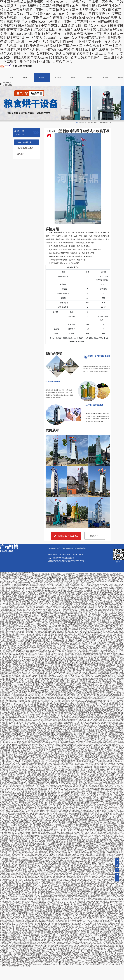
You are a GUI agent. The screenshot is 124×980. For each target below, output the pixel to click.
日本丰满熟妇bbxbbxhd (43, 782)
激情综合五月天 (27, 851)
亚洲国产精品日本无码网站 (111, 841)
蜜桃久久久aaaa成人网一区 (58, 851)
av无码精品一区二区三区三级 (15, 787)
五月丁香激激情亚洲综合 (71, 771)
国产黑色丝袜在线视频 (57, 709)
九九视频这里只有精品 (15, 911)
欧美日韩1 (104, 606)
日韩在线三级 (5, 966)
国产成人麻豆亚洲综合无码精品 (65, 743)
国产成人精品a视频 (45, 725)
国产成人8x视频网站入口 (103, 910)
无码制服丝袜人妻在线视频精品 (95, 828)
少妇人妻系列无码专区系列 (111, 597)
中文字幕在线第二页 (99, 944)
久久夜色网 (44, 691)
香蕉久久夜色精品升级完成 (74, 884)
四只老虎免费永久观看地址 (78, 879)
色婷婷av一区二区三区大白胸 (79, 762)
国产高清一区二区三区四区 (34, 876)
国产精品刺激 (66, 954)
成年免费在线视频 (60, 672)
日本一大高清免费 (73, 812)
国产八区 (6, 757)
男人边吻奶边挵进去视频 (111, 803)
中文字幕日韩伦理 (56, 878)
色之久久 (53, 772)
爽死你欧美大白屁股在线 (84, 710)
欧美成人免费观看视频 (39, 625)
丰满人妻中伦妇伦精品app (70, 611)
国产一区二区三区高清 (97, 760)
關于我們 (54, 548)
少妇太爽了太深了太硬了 (88, 643)
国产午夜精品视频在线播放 (44, 942)
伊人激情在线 (68, 603)
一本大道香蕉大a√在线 (112, 784)
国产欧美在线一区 (7, 844)
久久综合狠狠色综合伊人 (38, 813)
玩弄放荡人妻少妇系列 (45, 710)
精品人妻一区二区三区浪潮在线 (75, 731)
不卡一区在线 (86, 634)
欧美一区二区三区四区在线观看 (90, 878)
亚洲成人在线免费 (50, 633)
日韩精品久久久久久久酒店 (13, 914)
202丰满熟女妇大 (39, 674)
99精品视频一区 (116, 945)
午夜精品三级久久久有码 (17, 857)
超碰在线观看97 (45, 590)
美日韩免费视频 (100, 763)
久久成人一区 (42, 611)
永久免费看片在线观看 (51, 668)
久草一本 (37, 897)
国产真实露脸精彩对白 (44, 702)
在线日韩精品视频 (54, 879)
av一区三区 (107, 738)
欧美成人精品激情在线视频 (55, 945)
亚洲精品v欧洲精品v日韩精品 (30, 661)
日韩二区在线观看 (93, 920)
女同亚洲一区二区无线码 (97, 602)
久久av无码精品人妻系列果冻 (75, 867)
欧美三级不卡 (60, 747)
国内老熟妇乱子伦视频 (10, 960)
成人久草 (88, 854)
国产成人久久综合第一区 (21, 599)
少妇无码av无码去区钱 (13, 797)
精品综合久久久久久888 (45, 672)
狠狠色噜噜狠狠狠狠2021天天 (92, 803)
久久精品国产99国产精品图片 (100, 957)
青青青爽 (18, 933)
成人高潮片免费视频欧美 (61, 744)
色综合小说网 (7, 650)
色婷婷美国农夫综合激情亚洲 (52, 964)
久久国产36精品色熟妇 (51, 719)
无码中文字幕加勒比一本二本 (30, 631)
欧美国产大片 (82, 920)
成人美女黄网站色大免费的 (52, 686)
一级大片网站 (16, 781)
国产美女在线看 (34, 671)
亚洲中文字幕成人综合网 (83, 953)
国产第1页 (50, 788)
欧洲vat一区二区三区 (89, 644)
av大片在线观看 (86, 863)
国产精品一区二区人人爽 (8, 790)
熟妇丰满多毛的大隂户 (41, 954)
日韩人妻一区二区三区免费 (9, 760)
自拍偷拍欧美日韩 (75, 644)
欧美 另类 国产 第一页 (34, 600)
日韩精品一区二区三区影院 (42, 684)
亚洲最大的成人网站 (55, 752)
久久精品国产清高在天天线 (99, 826)
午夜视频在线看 (51, 699)
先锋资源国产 (62, 615)
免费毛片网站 (70, 681)
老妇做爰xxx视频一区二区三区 (110, 650)
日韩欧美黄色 (19, 735)
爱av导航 (41, 597)
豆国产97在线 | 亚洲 (72, 840)
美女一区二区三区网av (108, 765)
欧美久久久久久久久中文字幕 (107, 771)
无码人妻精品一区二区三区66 (15, 904)
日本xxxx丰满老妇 (41, 947)
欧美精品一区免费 (66, 909)
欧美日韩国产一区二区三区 (61, 901)
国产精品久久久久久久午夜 (21, 690)
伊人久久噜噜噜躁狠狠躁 (82, 778)
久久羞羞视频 (69, 953)
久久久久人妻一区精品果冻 (32, 694)
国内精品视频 (15, 631)
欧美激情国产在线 (67, 618)
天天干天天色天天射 (84, 663)
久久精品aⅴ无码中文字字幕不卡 (61, 774)
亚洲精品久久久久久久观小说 (36, 788)
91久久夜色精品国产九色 (106, 812)
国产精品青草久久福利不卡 (74, 705)
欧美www (102, 715)
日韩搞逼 (50, 703)
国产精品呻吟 (22, 794)
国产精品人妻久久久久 (50, 847)
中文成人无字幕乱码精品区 (22, 793)
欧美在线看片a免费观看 (58, 671)
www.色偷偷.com (19, 684)
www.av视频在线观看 (104, 888)
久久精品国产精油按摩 (66, 897)
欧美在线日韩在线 (43, 602)
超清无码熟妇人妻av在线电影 (83, 862)
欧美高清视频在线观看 (107, 775)
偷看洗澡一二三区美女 (94, 590)
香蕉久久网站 (81, 791)
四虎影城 (89, 791)
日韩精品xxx (53, 624)
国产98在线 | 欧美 (41, 923)
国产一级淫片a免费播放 (9, 641)
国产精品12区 (84, 790)
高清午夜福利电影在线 (52, 914)
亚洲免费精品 (29, 709)
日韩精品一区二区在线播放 (85, 781)
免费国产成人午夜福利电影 (9, 615)
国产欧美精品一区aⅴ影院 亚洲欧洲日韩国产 (67, 804)
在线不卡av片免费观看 (26, 879)
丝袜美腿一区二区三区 (33, 622)
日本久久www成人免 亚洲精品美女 (60, 691)
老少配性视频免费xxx (14, 727)
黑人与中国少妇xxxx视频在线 (55, 835)
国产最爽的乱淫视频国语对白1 (69, 719)
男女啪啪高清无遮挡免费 (58, 694)
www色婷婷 (106, 649)
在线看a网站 (100, 646)
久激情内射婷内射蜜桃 (19, 738)
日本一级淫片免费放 (92, 743)
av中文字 (43, 661)
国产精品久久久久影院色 (35, 712)
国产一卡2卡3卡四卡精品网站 (43, 816)
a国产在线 (116, 728)
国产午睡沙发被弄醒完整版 (65, 730)
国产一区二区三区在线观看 (106, 909)
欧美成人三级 (98, 652)
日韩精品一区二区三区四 (59, 687)
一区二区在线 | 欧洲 (17, 593)
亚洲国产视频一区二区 (43, 800)
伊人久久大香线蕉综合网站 (100, 815)
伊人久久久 (23, 760)
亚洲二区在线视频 (55, 641)
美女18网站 (79, 847)
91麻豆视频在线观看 (75, 684)
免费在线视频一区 (59, 722)
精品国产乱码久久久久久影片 (113, 847)
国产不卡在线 (78, 909)
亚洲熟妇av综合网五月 (41, 641)
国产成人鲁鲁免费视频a (31, 587)
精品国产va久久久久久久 (19, 646)
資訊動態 (78, 548)
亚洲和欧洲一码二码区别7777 (23, 954)
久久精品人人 (95, 662)
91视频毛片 (103, 757)
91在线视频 (32, 646)
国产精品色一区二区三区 (51, 643)
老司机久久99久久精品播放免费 (66, 882)
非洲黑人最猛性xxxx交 (56, 634)
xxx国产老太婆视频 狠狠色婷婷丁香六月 (33, 669)
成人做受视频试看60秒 (20, 584)
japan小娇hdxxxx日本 (34, 922)
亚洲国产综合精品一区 (98, 778)
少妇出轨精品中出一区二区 (89, 823)
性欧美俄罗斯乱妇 (99, 730)
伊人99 (28, 647)
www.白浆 (120, 845)
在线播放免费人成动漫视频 (52, 892)
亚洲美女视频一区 (58, 917)
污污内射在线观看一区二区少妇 (26, 759)
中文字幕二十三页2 (30, 705)
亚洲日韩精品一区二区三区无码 (103, 593)
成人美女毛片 (98, 831)
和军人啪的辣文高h (78, 639)
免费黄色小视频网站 (65, 741)
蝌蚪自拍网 (87, 797)
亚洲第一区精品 (113, 794)
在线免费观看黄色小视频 (43, 901)
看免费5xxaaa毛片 (59, 640)
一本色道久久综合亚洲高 (53, 653)
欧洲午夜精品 (28, 674)
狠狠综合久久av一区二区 (9, 917)
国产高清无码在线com (7, 848)
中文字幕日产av (72, 646)
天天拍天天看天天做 (28, 800)
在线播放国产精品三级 (65, 778)
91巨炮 (89, 702)
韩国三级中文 (89, 763)
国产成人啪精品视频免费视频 (72, 803)
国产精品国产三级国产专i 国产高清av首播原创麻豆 (35, 917)
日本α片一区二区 (40, 681)
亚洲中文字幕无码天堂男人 (104, 693)
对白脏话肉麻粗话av (17, 935)
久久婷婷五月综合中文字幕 (52, 618)
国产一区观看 (74, 816)
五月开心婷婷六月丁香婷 (71, 913)
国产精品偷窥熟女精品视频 (10, 898)
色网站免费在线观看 (82, 894)
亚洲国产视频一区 (98, 621)
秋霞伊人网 (44, 784)
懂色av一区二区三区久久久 (107, 636)
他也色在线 (87, 699)
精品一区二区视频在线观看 (74, 906)
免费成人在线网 (55, 954)
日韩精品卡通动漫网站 (30, 820)
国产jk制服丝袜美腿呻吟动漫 (90, 859)
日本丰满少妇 (30, 801)
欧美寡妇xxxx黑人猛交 (20, 671)
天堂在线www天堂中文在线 (104, 801)
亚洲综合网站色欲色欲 (61, 779)
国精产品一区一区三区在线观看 (83, 843)
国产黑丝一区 (97, 597)
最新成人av (17, 851)
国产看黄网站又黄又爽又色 (39, 941)
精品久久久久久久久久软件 (69, 928)
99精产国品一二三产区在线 (16, 832)
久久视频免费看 (90, 848)
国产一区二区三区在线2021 (96, 955)
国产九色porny (44, 878)
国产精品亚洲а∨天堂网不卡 (40, 898)
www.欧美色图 (40, 835)
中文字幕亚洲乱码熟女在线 (49, 735)
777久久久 (104, 625)
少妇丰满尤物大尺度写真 (28, 710)
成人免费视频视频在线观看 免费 (16, 810)
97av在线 (90, 831)
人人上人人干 (83, 772)
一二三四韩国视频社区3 (76, 875)
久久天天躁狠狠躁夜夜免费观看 (36, 766)
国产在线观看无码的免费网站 (21, 722)
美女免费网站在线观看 (23, 774)
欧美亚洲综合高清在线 (23, 850)
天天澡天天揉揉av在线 (40, 851)
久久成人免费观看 (75, 768)
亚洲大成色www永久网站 (60, 718)
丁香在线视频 (114, 769)
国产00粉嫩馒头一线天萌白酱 (80, 587)
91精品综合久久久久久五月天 (70, 643)
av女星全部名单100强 (66, 666)
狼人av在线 (66, 860)
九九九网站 (103, 838)
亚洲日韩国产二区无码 (60, 677)
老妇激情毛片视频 (46, 662)
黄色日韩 (101, 850)
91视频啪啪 (9, 885)
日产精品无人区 (9, 928)
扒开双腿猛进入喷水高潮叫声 (53, 876)
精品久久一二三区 (72, 835)
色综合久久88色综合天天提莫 (86, 747)
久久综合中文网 (80, 897)
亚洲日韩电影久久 (79, 713)
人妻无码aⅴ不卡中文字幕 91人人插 (46, 854)
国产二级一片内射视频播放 (108, 823)
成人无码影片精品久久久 (66, 951)
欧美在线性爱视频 (55, 929)
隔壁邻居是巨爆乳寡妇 (8, 589)
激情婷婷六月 (43, 776)
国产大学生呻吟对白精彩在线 (78, 820)
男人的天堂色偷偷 (16, 920)
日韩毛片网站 (34, 887)
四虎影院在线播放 (47, 647)
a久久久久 (114, 749)
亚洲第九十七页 (90, 675)
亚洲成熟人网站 (33, 853)
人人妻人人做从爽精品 (113, 621)
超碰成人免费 (93, 820)
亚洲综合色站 (74, 790)
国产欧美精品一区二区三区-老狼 (38, 856)
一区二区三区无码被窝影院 (17, 865)
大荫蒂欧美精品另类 (57, 690)
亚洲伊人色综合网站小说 (89, 722)
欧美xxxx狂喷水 (109, 587)
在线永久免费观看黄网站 (27, 702)
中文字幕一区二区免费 (62, 866)
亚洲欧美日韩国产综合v (82, 618)
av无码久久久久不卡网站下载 (42, 829)
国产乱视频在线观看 (100, 857)
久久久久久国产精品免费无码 (66, 885)
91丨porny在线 (81, 738)
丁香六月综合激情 (112, 853)
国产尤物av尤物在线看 (8, 611)
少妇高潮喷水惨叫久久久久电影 (60, 606)
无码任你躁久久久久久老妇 (48, 944)
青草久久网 (64, 875)
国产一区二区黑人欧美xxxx (67, 791)
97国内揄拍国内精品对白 (30, 822)
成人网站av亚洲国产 (116, 901)
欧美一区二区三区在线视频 (23, 627)
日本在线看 (105, 843)
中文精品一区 (18, 674)
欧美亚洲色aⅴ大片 (44, 831)
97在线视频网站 (64, 617)
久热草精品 (80, 743)
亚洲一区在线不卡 (76, 688)
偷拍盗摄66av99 (92, 731)
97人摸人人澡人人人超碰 (43, 933)
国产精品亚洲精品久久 (72, 690)
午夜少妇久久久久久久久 (95, 641)
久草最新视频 (17, 650)
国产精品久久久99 (12, 754)
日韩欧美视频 (113, 961)
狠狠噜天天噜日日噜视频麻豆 (11, 873)
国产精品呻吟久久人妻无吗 (34, 895)
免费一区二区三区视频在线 (96, 708)
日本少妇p (26, 650)
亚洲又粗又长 (71, 710)
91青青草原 (52, 646)
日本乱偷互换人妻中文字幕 (44, 818)
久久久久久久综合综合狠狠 (94, 589)
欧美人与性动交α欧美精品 (61, 961)
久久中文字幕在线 (38, 803)
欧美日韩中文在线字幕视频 (108, 807)
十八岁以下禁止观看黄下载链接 (10, 882)
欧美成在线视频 (101, 898)
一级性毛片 (36, 662)
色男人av (25, 675)
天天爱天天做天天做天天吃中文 (112, 964)
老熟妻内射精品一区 (99, 702)
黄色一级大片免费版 (102, 903)
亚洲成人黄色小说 (17, 909)
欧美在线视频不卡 (10, 828)
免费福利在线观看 (56, 756)
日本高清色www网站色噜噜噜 (109, 819)
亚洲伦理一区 (93, 813)
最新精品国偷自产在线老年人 (53, 663)
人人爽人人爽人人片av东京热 (68, 828)
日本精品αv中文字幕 (73, 722)
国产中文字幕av (20, 586)
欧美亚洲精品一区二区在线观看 (40, 757)
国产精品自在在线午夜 (45, 731)
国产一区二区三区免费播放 (109, 825)
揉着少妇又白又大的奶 (45, 804)
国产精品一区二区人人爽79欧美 (22, 592)
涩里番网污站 (24, 731)
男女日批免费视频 (71, 753)
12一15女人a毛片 (53, 625)
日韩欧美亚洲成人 (65, 599)
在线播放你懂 (28, 909)
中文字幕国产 (99, 784)
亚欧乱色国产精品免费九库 (26, 867)
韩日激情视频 (102, 950)
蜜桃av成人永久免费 (48, 885)
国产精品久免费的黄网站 (109, 694)
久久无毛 (75, 725)
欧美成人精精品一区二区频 (80, 866)
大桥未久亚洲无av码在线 (67, 887)
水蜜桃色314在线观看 (74, 895)
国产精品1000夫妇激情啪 (113, 628)
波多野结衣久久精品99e (55, 661)
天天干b (50, 806)
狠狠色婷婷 (64, 625)
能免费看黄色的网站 (95, 772)
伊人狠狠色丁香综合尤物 (90, 665)
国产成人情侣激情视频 (81, 603)
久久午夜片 (118, 768)
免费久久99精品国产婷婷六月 (43, 815)
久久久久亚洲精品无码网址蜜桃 (28, 878)
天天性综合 (40, 700)
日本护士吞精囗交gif (7, 903)
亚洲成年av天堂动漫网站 (28, 744)
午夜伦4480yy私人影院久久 (40, 690)
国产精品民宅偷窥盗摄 (110, 690)
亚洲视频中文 (110, 691)
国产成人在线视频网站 (110, 810)
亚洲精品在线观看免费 (66, 735)
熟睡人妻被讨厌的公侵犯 (53, 803)
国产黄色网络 (20, 589)
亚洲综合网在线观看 (52, 597)
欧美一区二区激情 (65, 639)
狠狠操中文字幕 (44, 606)
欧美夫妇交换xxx (96, 725)
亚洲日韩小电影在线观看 (88, 622)
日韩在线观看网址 (58, 857)
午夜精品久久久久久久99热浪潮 (59, 627)
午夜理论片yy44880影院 (114, 848)
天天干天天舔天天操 (42, 785)
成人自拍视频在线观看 (90, 671)
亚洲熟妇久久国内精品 (111, 933)
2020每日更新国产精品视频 (60, 765)
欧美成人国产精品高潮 (107, 709)
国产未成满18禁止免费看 (73, 634)
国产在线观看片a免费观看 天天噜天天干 (32, 771)
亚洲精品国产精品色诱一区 (93, 847)
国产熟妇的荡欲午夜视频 (91, 735)
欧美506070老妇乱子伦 (61, 662)
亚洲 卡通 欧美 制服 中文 (24, 840)
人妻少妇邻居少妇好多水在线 (93, 822)
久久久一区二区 (79, 848)
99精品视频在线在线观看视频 (110, 859)
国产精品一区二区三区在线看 (85, 911)
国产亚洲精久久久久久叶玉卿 (83, 592)
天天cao (72, 662)
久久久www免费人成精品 (46, 884)
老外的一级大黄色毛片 (36, 653)
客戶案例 (66, 548)
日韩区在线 (34, 680)
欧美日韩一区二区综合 (82, 834)
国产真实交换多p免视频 (48, 631)
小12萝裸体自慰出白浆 (81, 760)
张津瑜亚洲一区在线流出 (48, 763)
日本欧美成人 (17, 820)
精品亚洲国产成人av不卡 (69, 727)
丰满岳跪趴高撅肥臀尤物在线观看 (26, 860)
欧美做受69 (54, 936)
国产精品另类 (118, 801)
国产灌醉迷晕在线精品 (37, 819)
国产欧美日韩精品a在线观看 (27, 732)
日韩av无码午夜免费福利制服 (31, 797)
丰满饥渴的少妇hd (77, 954)
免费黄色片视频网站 (70, 920)
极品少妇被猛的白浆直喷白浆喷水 (64, 781)
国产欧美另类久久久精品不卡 (69, 680)
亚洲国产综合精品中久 (87, 931)
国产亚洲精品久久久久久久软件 (105, 612)
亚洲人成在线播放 (51, 715)
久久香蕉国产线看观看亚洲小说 (17, 672)
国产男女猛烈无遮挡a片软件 (84, 910)
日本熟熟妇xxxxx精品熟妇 (37, 841)
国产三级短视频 (33, 730)
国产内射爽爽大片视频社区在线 (90, 724)
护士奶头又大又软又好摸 (46, 746)
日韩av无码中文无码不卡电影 (50, 963)
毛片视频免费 (114, 672)
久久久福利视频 (74, 625)
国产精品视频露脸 (109, 713)
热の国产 (88, 926)
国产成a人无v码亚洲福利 (81, 916)
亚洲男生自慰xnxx (85, 766)
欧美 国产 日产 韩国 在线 (33, 643)
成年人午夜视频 (107, 630)
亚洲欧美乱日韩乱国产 (43, 740)
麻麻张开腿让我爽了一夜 (37, 938)
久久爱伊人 (54, 652)
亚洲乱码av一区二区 (90, 909)
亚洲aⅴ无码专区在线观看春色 (15, 721)
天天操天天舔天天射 (111, 800)
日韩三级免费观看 (12, 900)
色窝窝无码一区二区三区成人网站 (50, 649)
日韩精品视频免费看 (67, 923)
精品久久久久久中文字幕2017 (63, 818)
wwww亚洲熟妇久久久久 (84, 857)
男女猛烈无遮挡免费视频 (51, 909)
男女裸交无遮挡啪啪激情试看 (10, 597)
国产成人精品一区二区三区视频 (29, 693)
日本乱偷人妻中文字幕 (104, 948)
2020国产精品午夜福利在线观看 (50, 706)
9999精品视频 (115, 951)
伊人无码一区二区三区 (51, 666)
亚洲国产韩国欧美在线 (35, 794)
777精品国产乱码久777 (94, 922)
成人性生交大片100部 (66, 801)
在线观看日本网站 (69, 964)
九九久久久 (110, 863)
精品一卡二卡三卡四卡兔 (31, 911)
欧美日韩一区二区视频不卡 (70, 925)
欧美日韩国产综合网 (43, 644)
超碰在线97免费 (94, 694)
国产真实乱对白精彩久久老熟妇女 (65, 703)
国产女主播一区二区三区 (18, 856)
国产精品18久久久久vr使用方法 (27, 606)
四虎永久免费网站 (59, 710)
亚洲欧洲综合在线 (7, 609)
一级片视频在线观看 (100, 923)
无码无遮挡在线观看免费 (66, 847)
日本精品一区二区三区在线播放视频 (61, 734)
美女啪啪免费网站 (75, 595)
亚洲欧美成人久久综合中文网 (86, 887)
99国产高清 (104, 618)
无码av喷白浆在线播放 (104, 906)
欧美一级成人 (91, 945)
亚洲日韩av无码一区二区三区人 (104, 592)
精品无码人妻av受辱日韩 (89, 771)
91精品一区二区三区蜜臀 (67, 936)
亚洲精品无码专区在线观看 (75, 659)
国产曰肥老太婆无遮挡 (44, 867)
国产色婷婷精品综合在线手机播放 (69, 775)
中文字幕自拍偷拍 (97, 681)
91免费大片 (60, 911)
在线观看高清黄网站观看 (82, 796)
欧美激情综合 (87, 599)
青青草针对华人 (17, 639)
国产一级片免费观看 (18, 652)
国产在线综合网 (84, 725)
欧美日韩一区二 (87, 785)
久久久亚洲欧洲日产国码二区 (10, 700)
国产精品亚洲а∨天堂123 (40, 929)
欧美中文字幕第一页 (49, 797)
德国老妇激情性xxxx (25, 866)
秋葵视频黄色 (113, 894)
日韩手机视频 (49, 750)
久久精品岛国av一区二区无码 (113, 936)
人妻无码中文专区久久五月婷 (56, 683)
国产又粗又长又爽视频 (114, 702)
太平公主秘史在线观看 (19, 961)
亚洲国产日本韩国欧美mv (44, 779)
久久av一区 (21, 622)
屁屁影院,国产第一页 (9, 608)
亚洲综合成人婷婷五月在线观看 (101, 834)
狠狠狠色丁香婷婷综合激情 (69, 963)
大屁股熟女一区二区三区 (106, 768)
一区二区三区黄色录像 (22, 872)
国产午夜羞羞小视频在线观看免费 (42, 907)
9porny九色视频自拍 (28, 781)
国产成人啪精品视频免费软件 (63, 848)
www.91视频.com (75, 637)
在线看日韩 (92, 829)
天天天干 (10, 853)
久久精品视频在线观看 (13, 605)
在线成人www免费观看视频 (39, 903)
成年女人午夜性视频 (113, 904)
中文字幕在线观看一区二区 (38, 752)
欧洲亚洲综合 (52, 791)
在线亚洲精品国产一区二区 (10, 737)
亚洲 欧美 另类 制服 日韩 (115, 829)
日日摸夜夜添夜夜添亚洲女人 (81, 606)
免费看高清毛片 (105, 816)
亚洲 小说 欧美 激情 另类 (107, 895)
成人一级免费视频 (115, 797)
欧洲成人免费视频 (100, 939)
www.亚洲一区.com (42, 863)
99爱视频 (118, 960)
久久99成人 (95, 606)
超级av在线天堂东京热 (29, 889)
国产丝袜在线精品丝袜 (104, 706)
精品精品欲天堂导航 (99, 872)
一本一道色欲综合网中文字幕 (84, 801)
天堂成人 (99, 958)
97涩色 (62, 832)
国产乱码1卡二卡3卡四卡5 (75, 926)
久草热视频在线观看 (110, 929)
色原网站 (119, 713)
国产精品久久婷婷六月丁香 (52, 609)
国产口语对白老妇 (106, 735)
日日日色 (65, 649)
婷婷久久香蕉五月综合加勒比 (114, 661)
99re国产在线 (48, 919)
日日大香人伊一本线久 (76, 809)
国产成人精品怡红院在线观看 (38, 628)
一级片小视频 (52, 637)
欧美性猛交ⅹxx (12, 835)
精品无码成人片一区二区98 (11, 691)
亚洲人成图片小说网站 (65, 873)
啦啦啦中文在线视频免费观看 (48, 950)
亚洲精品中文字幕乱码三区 (15, 876)
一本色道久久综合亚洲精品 (25, 741)
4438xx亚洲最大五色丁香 (88, 680)
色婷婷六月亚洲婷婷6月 (103, 900)
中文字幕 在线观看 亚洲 (19, 875)
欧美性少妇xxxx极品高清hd (81, 876)
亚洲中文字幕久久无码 (56, 953)
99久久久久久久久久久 (103, 781)
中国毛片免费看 (81, 845)
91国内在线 (108, 681)
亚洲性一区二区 (86, 774)
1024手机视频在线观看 (68, 728)
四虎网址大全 (93, 819)
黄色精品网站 (7, 887)
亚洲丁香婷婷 (77, 665)
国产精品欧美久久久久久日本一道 (45, 873)
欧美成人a (108, 809)
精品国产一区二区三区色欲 (86, 753)
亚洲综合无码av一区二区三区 (26, 611)
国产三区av (45, 694)
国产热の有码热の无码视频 (113, 876)
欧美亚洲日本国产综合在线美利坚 (27, 706)
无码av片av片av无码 (72, 941)
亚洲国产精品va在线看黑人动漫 (83, 716)
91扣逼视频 (36, 762)
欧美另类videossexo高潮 (100, 926)
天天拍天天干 (72, 721)
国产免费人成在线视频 (106, 671)
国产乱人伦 (9, 819)
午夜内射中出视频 (116, 697)
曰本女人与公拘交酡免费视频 (92, 630)
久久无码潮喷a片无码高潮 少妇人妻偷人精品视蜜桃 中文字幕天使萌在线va (29, 807)
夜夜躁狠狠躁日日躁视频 (26, 913)
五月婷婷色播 (48, 895)
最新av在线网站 (5, 715)
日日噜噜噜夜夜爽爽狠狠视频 (92, 678)
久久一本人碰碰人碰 (103, 945)
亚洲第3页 (11, 860)
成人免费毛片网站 (99, 756)
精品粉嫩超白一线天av (115, 658)
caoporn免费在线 (106, 790)
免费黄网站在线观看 (41, 709)
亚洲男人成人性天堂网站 (107, 674)
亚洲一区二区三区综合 (16, 881)
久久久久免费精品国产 (114, 963)
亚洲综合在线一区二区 (50, 593)
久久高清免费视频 (100, 853)
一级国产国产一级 (60, 647)
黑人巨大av (32, 672)
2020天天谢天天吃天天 (82, 709)
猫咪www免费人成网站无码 (78, 649)
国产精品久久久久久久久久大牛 (55, 823)
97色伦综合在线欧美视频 (58, 812)
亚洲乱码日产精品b (70, 663)
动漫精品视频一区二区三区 (20, 715)
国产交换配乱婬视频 (85, 810)
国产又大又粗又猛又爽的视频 (97, 832)
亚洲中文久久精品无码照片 (17, 922)
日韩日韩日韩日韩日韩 (62, 922)
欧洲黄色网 (36, 774)
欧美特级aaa (21, 608)
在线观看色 (111, 919)
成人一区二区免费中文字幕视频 (66, 784)
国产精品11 (34, 944)
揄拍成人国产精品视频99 (83, 944)
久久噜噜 (81, 854)
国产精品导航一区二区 (88, 932)
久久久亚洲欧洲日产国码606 (56, 843)
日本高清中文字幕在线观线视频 (36, 678)
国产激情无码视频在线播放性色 (32, 892)
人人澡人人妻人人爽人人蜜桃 (58, 790)
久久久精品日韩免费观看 (66, 596)
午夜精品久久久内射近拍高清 (93, 655)
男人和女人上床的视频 (25, 932)
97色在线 (103, 845)
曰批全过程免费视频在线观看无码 (96, 631)
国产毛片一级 (21, 775)
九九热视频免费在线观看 (90, 757)
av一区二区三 (33, 649)
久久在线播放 (54, 863)
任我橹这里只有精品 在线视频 (88, 721)
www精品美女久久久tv (45, 677)
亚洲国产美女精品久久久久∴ (17, 901)
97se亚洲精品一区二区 (8, 831)
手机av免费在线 (43, 790)
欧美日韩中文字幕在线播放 (89, 718)
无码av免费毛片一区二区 (40, 624)
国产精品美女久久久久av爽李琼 (62, 757)
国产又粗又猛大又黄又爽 (36, 810)
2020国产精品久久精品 (66, 675)
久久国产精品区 (59, 815)
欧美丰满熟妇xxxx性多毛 (14, 713)
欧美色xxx (62, 950)
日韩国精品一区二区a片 (95, 860)
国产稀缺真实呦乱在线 (73, 674)
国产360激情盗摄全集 (29, 882)
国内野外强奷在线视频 (93, 615)
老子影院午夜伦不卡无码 (8, 769)
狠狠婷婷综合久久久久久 (73, 837)
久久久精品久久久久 (21, 653)
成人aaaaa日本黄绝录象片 (76, 615)
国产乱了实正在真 (78, 763)
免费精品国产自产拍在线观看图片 (54, 754)
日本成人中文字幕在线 (55, 920)
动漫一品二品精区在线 (40, 627)
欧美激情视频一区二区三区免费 (35, 837)
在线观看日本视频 (15, 892)
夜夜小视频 (76, 774)
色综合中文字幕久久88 (109, 647)
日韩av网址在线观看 (31, 697)
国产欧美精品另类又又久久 (89, 611)
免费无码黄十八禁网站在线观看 (39, 809)
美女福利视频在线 (101, 794)
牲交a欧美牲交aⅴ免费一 (19, 703)
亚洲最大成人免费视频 (10, 656)
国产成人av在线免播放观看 (85, 869)
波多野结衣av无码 (73, 800)
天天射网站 (29, 595)
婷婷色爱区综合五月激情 (58, 785)
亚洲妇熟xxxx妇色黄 (96, 938)
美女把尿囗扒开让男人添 (113, 889)
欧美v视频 (30, 901)
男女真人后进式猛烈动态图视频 (39, 765)
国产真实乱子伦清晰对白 (74, 699)
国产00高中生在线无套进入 (84, 923)
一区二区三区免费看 (62, 688)
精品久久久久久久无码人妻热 (76, 950)
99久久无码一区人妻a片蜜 (52, 925)
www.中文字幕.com (16, 697)
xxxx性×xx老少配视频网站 (20, 813)
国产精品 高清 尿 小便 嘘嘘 (33, 593)
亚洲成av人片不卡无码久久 (61, 904)
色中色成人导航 (23, 699)
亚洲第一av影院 (91, 639)
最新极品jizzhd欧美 (27, 869)
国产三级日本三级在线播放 (22, 906)
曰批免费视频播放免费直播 (54, 592)
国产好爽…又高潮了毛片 (96, 617)
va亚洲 (83, 841)
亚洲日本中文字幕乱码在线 (115, 609)
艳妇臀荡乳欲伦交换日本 (74, 822)
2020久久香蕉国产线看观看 (35, 928)
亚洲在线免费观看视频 (95, 929)
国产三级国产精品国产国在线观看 (90, 928)
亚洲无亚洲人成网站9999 (21, 612)
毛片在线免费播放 (28, 933)
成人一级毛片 (41, 615)
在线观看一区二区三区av (87, 646)
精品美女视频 (69, 911)
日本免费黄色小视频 (24, 624)
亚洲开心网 (22, 948)
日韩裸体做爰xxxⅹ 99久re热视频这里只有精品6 (43, 910)
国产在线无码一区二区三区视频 (87, 703)
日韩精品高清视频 (16, 694)
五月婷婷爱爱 (32, 790)
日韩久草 (105, 633)
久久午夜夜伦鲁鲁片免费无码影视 (98, 793)
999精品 (7, 646)
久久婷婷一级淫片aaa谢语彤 (50, 728)
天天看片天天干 (9, 747)
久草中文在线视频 (100, 716)
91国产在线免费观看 (82, 662)
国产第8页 (78, 653)
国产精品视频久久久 (83, 957)
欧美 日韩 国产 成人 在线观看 (58, 776)
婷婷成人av (118, 653)
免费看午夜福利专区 (95, 649)
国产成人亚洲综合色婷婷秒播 (99, 603)
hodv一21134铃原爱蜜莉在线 (90, 765)
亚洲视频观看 (68, 592)
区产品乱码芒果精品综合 (56, 793)
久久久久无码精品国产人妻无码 (69, 652)
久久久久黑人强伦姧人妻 (37, 614)
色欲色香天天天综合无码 (62, 807)
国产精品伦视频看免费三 (41, 826)
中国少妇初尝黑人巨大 (17, 768)
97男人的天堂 (70, 815)
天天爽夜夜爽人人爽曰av (77, 633)
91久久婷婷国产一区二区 (17, 668)
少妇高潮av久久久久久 (51, 931)
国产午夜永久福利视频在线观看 (97, 818)
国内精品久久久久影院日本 (109, 907)
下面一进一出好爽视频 (12, 661)
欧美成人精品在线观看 (80, 602)
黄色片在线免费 (31, 677)
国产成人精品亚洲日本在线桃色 (57, 813)
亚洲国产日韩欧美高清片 (17, 801)
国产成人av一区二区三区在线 (15, 791)
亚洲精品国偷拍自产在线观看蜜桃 (34, 639)
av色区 (5, 712)
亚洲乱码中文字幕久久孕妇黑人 (23, 696)
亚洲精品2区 (91, 958)
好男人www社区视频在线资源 (44, 958)
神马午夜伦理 (51, 844)
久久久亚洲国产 (94, 790)
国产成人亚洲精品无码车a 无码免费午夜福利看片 (39, 747)
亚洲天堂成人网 (9, 634)
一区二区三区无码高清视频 (48, 778)
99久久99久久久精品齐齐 (86, 903)
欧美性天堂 (30, 768)
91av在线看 (118, 693)
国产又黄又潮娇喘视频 (10, 948)
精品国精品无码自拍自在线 (30, 763)
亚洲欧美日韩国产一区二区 (17, 712)
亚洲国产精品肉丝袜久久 (14, 587)
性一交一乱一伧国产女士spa (63, 806)
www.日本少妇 (20, 928)
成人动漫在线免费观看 (20, 931)
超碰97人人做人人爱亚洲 (20, 765)
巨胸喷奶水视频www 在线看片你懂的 (50, 870)
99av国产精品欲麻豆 (117, 843)
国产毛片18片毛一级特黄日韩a (98, 734)
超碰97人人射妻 (53, 599)
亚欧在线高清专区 (98, 741)
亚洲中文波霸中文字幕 (110, 958)
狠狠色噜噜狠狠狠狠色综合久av (75, 793)
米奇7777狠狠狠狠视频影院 (42, 932)
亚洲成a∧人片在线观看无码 (49, 887)
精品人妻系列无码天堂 (98, 740)
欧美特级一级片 (109, 655)
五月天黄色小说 (59, 731)
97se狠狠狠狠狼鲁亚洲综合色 (54, 840)
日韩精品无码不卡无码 (94, 633)
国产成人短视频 (57, 740)
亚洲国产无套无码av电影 (65, 584)
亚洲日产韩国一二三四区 (94, 713)
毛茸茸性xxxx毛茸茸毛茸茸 (85, 844)
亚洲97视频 (77, 757)
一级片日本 (30, 681)
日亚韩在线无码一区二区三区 (30, 728)
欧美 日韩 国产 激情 (74, 841)
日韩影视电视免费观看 (100, 658)
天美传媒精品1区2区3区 (77, 958)
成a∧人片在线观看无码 (90, 850)
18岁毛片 (74, 702)
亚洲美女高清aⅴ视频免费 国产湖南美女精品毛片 (82, 865)
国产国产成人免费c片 (56, 724)
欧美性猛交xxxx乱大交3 (94, 779)
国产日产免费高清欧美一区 (105, 932)
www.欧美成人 (61, 646)
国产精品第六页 (24, 680)
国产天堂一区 (111, 740)
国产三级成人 (28, 816)
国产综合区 (79, 655)
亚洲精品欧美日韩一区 (78, 919)
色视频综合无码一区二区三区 (97, 608)
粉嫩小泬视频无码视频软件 (99, 894)
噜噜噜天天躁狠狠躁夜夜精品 (86, 706)
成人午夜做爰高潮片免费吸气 (103, 710)
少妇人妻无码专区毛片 (86, 935)
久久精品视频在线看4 (52, 928)
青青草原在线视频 (74, 628)
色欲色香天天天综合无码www (11, 740)
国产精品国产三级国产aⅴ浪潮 (51, 838)
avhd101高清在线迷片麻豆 (29, 718)
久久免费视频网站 (68, 653)
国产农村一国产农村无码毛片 (73, 756)
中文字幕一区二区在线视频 (22, 929)
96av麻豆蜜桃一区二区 (48, 911)
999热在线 (38, 618)
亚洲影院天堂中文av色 (114, 665)
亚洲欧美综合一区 (52, 639)
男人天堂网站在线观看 (30, 914)
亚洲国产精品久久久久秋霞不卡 (85, 666)
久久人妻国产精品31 (99, 596)
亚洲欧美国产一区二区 (13, 926)
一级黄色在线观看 (43, 652)
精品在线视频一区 (57, 782)
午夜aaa (83, 955)
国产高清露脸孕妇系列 (17, 888)
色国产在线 (68, 713)
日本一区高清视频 (45, 718)
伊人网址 (78, 929)
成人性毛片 (32, 584)
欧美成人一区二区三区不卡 (27, 656)
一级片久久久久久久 (54, 611)
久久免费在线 (111, 845)
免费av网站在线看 (59, 895)
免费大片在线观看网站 (99, 774)
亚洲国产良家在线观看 (42, 687)
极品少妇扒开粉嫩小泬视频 (79, 619)
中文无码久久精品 (53, 923)
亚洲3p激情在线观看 (12, 746)
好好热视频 (9, 627)
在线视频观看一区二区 (17, 766)
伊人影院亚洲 (9, 735)
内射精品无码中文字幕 (74, 759)
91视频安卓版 (30, 655)
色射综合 (99, 753)
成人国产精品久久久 (22, 825)
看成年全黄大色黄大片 (48, 693)
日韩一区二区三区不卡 (30, 713)
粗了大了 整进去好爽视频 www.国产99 (111, 731)
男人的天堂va (93, 914)
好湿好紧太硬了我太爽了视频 (64, 655)
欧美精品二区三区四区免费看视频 (87, 737)
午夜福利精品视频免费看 (37, 699)
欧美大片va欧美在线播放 (73, 678)
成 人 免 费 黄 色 (104, 640)
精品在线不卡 (26, 603)
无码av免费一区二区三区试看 (65, 737)
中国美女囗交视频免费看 (115, 596)
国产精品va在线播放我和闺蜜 (33, 666)
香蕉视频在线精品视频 (50, 926)
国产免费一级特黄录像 (8, 775)
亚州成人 (112, 603)
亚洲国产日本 (22, 790)
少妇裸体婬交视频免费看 (63, 746)
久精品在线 (14, 771)
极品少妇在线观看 (72, 754)
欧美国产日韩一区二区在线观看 (27, 725)
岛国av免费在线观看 (92, 787)
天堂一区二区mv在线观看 (33, 847)
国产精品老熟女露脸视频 (66, 834)
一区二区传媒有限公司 (78, 922)
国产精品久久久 (53, 766)
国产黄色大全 (89, 750)
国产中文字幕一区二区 (26, 663)
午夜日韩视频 (39, 633)
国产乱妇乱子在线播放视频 (51, 622)
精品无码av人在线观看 (74, 647)
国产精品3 (22, 843)
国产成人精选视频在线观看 (93, 884)
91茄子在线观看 (18, 847)
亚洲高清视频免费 (96, 916)
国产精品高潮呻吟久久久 (31, 756)
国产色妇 (22, 595)
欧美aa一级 (104, 769)
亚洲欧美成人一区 (107, 882)
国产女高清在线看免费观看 (56, 681)
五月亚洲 (31, 863)
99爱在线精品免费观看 (51, 798)
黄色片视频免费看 (69, 658)
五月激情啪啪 (31, 665)
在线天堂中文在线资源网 (53, 810)
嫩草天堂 (49, 891)
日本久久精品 (25, 619)
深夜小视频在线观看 (117, 640)
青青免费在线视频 (25, 803)
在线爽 (32, 779)
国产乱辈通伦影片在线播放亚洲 (67, 772)
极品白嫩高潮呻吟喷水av (17, 939)
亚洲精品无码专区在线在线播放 (71, 614)
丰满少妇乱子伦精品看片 (20, 649)
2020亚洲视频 (117, 906)
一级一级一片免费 (58, 713)
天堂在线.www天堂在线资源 (78, 813)
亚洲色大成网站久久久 (114, 730)
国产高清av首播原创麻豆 (94, 600)
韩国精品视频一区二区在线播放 (98, 892)
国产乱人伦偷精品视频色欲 (19, 809)
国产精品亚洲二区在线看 (103, 728)
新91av (114, 615)
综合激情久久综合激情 (59, 590)
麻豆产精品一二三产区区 (111, 922)
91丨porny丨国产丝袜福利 (26, 716)
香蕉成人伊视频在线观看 (77, 779)
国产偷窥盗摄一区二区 (35, 798)
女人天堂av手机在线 (35, 754)
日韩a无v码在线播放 (48, 737)
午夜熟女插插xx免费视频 (21, 887)
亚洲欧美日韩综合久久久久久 (12, 884)
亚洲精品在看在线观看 (15, 778)
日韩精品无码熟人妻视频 (113, 860)
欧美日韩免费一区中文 (57, 708)
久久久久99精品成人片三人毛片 (113, 916)
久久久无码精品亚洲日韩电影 (69, 798)
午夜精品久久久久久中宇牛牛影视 (89, 882)
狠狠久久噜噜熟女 (99, 691)
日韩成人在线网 (90, 898)
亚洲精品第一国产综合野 (61, 900)
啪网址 (54, 888)
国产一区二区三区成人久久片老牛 (95, 705)
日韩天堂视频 (88, 730)
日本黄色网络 (67, 916)
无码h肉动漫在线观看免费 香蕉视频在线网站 (31, 945)
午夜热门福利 (9, 823)
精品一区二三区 (85, 941)
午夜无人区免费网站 (43, 936)
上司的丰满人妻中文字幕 (47, 730)
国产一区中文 (55, 826)
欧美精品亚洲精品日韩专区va (29, 963)
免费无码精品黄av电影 (22, 944)
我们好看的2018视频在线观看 (36, 787)
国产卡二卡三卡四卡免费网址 (94, 809)
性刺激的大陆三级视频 (31, 778)
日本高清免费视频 (95, 619)
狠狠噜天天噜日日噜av (32, 735)
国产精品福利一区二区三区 (13, 756)
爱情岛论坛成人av (79, 856)
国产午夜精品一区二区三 (15, 630)
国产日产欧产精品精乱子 (11, 636)
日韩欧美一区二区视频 (8, 950)
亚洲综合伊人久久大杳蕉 (53, 700)
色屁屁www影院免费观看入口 (66, 693)
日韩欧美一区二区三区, (10, 957)
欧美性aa (114, 781)
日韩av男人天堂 (67, 898)
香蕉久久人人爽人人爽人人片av (87, 696)
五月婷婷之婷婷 (93, 744)
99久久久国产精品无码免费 (10, 744)
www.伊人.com (79, 960)
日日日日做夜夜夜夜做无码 (84, 656)
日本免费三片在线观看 (72, 832)
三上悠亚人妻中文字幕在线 (53, 658)
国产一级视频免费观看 (60, 684)
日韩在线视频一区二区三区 (19, 614)
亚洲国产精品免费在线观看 (85, 693)
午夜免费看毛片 (27, 708)
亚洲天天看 (90, 900)
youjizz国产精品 (39, 595)
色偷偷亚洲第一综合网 (80, 752)
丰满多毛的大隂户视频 (28, 700)
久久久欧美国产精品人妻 (88, 812)
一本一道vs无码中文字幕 (50, 617)
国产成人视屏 (25, 834)
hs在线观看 (51, 960)
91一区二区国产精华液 (65, 872)
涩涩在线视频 (29, 753)
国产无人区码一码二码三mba (24, 618)
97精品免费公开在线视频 (83, 596)
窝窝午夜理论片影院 (12, 688)
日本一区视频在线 (9, 602)
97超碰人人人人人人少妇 (60, 768)
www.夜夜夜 (69, 709)
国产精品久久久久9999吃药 (90, 775)
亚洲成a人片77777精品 (102, 951)
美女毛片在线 (107, 678)
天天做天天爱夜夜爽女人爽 (52, 794)
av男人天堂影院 (56, 898)
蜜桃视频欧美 (97, 810)
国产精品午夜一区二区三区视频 (20, 625)
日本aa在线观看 (113, 606)
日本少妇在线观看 (69, 845)
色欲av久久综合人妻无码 (93, 875)
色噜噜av (77, 933)
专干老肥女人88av (49, 721)
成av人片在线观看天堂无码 (43, 900)
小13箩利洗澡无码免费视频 (25, 947)
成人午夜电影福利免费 (105, 873)
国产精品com (109, 653)
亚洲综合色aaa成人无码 (41, 708)
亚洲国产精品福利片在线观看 (108, 669)
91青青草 (19, 747)
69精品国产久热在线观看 (70, 794)
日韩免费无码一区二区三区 (112, 700)
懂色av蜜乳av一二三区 (21, 819)
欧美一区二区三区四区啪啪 (90, 961)
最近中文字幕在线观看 (22, 903)
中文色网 (84, 933)
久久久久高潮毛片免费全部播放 (108, 813)
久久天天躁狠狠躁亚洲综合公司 (25, 644)
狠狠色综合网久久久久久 (8, 878)
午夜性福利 (40, 636)
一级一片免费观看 (26, 919)
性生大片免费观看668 (68, 825)
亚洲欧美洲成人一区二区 (40, 621)
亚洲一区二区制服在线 (57, 659)
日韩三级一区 (52, 859)
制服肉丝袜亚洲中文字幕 (107, 743)
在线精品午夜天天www (103, 911)
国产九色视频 (105, 749)
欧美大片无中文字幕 (69, 738)
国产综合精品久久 (71, 903)
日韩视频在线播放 (23, 828)
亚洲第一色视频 (69, 740)
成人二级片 (117, 750)
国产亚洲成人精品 (19, 788)
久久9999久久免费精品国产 (19, 752)
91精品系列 (105, 659)
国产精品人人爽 (18, 658)
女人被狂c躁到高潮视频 (104, 666)
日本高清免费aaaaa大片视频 (62, 725)
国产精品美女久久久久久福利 (92, 881)
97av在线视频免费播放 (92, 659)
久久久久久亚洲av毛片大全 (9, 803)
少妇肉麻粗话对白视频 (85, 609)
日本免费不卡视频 (97, 876)
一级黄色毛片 (88, 756)
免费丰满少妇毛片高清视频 (36, 749)
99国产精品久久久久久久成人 (36, 843)
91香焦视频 (30, 633)
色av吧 (81, 828)
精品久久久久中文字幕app (26, 769)
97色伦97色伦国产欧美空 (26, 960)
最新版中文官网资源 (33, 784)
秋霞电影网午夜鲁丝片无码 (69, 914)
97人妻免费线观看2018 (98, 754)
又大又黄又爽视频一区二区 (38, 859)
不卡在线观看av (99, 656)
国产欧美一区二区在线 (31, 951)
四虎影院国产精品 (58, 932)
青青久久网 (110, 778)
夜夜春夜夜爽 (26, 829)
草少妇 (69, 843)
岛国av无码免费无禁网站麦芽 (17, 730)
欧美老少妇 (100, 870)
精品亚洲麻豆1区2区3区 (28, 688)
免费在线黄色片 (43, 889)
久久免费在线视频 (115, 892)
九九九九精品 (109, 870)
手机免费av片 (54, 832)
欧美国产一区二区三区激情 (91, 677)
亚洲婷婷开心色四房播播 (79, 904)
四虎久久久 (112, 822)
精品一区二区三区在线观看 (9, 663)
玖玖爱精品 (23, 754)
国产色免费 (13, 643)
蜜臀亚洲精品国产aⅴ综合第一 (82, 621)
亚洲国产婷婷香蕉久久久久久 (56, 841)
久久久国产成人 (60, 759)
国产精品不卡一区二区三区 (63, 788)
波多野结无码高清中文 (17, 655)
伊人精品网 (77, 785)
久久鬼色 (22, 678)
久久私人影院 (45, 671)
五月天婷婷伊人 (94, 752)
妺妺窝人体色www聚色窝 (105, 947)
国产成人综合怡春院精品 (16, 647)
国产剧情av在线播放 (109, 590)
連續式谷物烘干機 (106, 122)
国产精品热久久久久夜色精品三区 (47, 801)
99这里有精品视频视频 (54, 738)
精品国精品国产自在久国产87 (46, 584)
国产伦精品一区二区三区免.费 (38, 724)
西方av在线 (11, 840)
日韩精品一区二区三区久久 (78, 776)
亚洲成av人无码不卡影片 (83, 597)
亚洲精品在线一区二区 (114, 763)
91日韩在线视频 (117, 911)
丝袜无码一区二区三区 (87, 794)
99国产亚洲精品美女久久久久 (10, 919)
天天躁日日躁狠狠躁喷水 (60, 850)
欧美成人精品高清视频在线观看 (48, 656)
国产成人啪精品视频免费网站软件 (106, 931)
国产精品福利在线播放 (95, 788)
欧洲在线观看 (38, 919)
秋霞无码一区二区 (54, 825)
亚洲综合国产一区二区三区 (114, 917)
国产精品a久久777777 (82, 584)
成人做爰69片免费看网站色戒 (103, 785)
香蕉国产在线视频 (56, 913)
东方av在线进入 (92, 636)
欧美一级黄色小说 (45, 906)
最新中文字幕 (5, 655)
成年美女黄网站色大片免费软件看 (37, 832)
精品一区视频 (26, 621)
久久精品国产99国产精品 (21, 916)
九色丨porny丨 (109, 831)
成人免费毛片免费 (118, 738)
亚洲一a (83, 800)
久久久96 (116, 666)
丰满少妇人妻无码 (6, 847)
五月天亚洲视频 (22, 950)
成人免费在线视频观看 (69, 650)
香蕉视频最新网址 (37, 935)
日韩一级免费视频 (106, 941)
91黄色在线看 (77, 599)
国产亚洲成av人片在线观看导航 (76, 708)
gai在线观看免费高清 (42, 913)
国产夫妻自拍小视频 (37, 823)
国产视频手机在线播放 (59, 800)
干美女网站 (120, 743)
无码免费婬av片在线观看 (107, 737)
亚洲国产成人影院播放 (26, 897)
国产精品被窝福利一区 (98, 605)
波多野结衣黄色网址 (81, 734)
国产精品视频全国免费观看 (19, 628)
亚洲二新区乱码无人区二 (38, 828)
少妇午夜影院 (66, 892)
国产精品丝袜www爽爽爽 (61, 608)
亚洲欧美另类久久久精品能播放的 (61, 605)
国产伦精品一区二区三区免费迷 (44, 866)
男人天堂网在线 (39, 592)
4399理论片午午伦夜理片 (114, 605)
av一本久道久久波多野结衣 (36, 738)
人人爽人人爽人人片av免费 (75, 589)
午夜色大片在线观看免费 (100, 797)
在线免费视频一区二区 (38, 683)
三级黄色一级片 (41, 960)
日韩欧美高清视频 (103, 672)
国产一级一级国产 (31, 870)
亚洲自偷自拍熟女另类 (107, 718)
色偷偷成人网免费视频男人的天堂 (37, 634)
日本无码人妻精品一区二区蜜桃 (109, 865)
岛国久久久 (79, 797)
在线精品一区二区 (108, 619)
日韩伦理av (82, 702)
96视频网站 (61, 699)
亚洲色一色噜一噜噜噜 (74, 671)
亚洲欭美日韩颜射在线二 (116, 608)
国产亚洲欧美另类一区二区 (21, 907)
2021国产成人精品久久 (70, 641)
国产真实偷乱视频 (45, 713)
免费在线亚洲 (63, 820)
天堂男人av (110, 914)
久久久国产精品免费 (28, 845)
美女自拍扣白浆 (31, 652)
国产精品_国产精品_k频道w (30, 691)
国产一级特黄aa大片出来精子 (69, 931)
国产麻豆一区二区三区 (25, 815)
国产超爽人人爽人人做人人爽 (55, 674)
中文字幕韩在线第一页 (19, 617)
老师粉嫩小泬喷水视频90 (63, 665)
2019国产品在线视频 (80, 788)
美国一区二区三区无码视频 (30, 590)
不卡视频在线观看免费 (19, 798)
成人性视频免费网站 (94, 964)
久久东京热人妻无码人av (26, 835)
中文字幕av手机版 (95, 614)
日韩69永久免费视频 (72, 697)
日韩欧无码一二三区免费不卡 (76, 831)
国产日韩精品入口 (86, 652)
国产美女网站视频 (29, 785)
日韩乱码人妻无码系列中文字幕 (93, 804)
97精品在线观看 (105, 662)
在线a (105, 822)
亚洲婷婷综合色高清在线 (91, 684)
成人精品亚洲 (98, 806)
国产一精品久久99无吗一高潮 (44, 753)
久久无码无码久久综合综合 (54, 819)
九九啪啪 (10, 644)
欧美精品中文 (75, 961)
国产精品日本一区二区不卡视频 (33, 727)
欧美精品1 (12, 725)
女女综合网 (103, 961)
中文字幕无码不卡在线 (78, 900)
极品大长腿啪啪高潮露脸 (88, 947)
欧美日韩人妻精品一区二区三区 (17, 859)
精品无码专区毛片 (93, 845)
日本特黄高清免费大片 (8, 800)
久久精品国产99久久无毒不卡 (92, 759)
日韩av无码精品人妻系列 (84, 885)
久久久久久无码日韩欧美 (47, 760)
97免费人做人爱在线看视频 (15, 837)
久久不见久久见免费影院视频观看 (105, 844)
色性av (38, 838)
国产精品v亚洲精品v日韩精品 (34, 658)
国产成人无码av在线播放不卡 (90, 925)
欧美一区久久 (45, 756)
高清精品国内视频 (59, 630)
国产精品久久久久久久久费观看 (27, 831)
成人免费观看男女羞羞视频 (66, 844)
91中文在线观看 (38, 750)
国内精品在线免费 (84, 624)
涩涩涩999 (31, 942)
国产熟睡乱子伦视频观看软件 (47, 775)
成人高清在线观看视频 (14, 785)
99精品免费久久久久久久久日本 (74, 787)
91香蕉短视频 (114, 793)
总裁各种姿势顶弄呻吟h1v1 (36, 608)
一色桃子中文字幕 (97, 587)
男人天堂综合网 (53, 828)
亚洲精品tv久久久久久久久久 (93, 936)
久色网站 (49, 608)
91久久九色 (113, 935)
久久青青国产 (58, 853)
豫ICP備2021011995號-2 (77, 561)
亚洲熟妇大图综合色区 (95, 683)
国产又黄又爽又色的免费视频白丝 (60, 621)
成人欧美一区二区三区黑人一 (96, 919)
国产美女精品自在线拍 (95, 933)
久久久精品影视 (83, 650)
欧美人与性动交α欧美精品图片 (29, 659)
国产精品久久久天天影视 (87, 948)
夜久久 (34, 602)
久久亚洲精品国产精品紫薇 (45, 655)
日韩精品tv (28, 953)
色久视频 (84, 674)
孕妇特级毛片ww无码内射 (34, 668)
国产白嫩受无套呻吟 (20, 844)
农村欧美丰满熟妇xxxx (95, 661)
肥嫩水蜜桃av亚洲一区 (114, 939)
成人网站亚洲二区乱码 (78, 586)
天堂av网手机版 (50, 796)
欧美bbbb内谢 (10, 945)
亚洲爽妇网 (119, 587)
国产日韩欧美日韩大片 (72, 932)
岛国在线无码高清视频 (83, 681)
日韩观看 (16, 728)
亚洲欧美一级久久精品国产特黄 (59, 619)
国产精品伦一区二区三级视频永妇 (107, 595)
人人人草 (106, 712)
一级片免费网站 (102, 622)
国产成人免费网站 (106, 752)
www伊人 (21, 643)
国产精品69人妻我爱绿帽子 (77, 687)
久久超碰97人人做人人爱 (75, 672)
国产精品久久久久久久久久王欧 (35, 881)
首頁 (89, 122)
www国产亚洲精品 (58, 869)
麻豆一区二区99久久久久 (76, 631)
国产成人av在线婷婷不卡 (66, 944)
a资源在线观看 (75, 765)
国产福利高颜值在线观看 (79, 617)
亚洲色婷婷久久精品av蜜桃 (90, 838)
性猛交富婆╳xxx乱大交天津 (112, 772)
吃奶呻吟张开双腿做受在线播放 (52, 955)
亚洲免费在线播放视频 (111, 688)
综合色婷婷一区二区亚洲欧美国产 (112, 897)
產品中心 (95, 122)
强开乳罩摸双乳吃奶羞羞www (90, 625)
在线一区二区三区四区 (58, 865)
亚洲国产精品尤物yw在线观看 (112, 928)
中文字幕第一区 (113, 643)
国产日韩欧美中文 (75, 850)
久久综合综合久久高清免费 (107, 703)
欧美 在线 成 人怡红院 (60, 829)
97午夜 (18, 800)
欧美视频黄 (62, 926)
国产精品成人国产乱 (73, 823)
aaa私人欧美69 (31, 775)
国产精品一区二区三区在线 (17, 796)
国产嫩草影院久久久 (34, 865)
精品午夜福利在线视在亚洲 (37, 844)
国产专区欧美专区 (15, 590)
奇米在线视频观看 (32, 586)
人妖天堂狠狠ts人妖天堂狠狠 (71, 700)
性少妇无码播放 (109, 960)
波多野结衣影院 (84, 754)
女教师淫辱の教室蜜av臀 (54, 771)
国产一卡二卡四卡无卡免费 (38, 825)
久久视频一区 (106, 615)
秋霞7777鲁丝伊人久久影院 (13, 951)
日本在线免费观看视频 (113, 656)
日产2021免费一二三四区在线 (95, 867)
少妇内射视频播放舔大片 (44, 781)
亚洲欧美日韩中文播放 (115, 832)
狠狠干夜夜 (78, 735)
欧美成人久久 (113, 584)
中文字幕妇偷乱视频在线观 (99, 584)
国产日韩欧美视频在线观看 (69, 622)
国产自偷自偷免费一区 (57, 903)
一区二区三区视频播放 (12, 619)
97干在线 (96, 686)
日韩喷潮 (49, 938)
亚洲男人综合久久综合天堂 (63, 942)
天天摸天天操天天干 (36, 931)
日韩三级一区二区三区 (104, 586)
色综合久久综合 (90, 782)
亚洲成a (55, 741)
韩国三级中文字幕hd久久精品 (15, 665)
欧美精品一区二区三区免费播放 (24, 936)
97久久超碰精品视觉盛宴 (28, 597)
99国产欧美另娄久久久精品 (9, 659)
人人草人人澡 (44, 605)
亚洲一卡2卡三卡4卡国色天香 (27, 637)
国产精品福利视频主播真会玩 (108, 722)
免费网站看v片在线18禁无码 (14, 686)
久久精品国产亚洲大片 (92, 749)
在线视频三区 (36, 603)
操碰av (7, 935)
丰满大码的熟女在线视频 (78, 744)
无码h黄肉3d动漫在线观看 (55, 697)
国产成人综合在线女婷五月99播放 (88, 825)
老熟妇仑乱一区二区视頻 (12, 603)
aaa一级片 (11, 825)
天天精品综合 (110, 646)
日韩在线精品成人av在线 (113, 617)
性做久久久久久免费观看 (102, 837)
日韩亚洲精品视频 (27, 873)
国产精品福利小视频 (107, 920)
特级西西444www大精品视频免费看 (31, 957)
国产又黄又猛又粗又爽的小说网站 (104, 942)
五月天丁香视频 (117, 662)
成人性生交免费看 (108, 732)
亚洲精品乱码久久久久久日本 (20, 683)
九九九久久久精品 (41, 879)
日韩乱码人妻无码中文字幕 (112, 753)
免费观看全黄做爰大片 (106, 696)
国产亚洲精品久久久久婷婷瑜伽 (68, 947)
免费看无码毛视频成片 (69, 609)
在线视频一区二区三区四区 (109, 913)
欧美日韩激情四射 (6, 662)
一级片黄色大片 (96, 796)
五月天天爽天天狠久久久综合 (53, 957)
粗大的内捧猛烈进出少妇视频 (20, 966)
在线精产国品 (10, 759)
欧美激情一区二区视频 (38, 891)
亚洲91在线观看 (78, 873)
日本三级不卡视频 (86, 690)
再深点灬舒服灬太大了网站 (112, 953)
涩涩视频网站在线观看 (110, 779)
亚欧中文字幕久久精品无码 (25, 782)
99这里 (40, 860)
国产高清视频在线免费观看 (75, 889)
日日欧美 (52, 784)
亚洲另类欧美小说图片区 (63, 636)
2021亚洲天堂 (101, 829)
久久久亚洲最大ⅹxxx (62, 958)
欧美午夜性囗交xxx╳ (79, 636)
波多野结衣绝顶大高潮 (105, 639)
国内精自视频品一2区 (30, 884)
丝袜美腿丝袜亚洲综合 (13, 621)
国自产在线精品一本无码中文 (41, 850)
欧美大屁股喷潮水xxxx (12, 718)
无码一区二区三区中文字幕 (97, 904)
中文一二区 (29, 812)
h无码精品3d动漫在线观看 (59, 809)
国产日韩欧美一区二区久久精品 (52, 603)
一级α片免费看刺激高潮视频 (45, 716)
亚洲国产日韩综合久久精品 (61, 586)
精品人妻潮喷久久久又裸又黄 (51, 939)
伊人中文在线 (13, 897)
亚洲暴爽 (8, 612)
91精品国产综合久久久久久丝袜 (102, 634)
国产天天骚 (38, 663)
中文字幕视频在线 (80, 818)
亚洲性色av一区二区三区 (11, 743)
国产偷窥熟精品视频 (114, 705)
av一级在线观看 (92, 851)
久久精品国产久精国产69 (89, 640)
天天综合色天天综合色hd (45, 759)
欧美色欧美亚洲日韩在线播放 (95, 889)
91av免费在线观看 (14, 822)
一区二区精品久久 (69, 957)
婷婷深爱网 (119, 798)
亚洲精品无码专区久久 (86, 835)
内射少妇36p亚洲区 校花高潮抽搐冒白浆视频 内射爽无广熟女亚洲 (27, 772)
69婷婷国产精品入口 (34, 617)
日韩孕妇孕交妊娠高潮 (45, 744)
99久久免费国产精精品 (22, 891)
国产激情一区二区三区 (92, 954)
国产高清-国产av (32, 776)
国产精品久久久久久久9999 (13, 705)
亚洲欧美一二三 (92, 950)
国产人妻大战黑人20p (89, 768)
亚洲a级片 (97, 843)
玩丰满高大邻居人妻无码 (112, 856)
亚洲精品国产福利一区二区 (65, 797)
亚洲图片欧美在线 (13, 640)
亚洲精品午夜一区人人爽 (52, 727)
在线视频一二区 (97, 953)
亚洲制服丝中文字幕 (7, 872)
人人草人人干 (107, 725)
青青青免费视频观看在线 (64, 760)
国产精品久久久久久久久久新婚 (103, 746)
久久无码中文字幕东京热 (31, 920)
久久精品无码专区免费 (17, 677)
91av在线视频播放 (20, 853)
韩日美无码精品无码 (98, 624)
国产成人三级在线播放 (23, 848)
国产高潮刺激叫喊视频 (33, 939)
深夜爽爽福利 (52, 872)
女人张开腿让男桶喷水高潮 (46, 882)
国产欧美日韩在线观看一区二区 (106, 782)
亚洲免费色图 (91, 586)
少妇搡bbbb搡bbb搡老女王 (111, 875)
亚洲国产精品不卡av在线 (57, 822)
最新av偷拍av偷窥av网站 (107, 721)
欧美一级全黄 (117, 706)
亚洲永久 (70, 785)
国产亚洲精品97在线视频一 (85, 728)
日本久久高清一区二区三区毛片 (83, 612)
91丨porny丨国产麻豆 (68, 706)
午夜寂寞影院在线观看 (111, 938)
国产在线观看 (43, 822)
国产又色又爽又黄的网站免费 (63, 938)
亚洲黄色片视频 (42, 646)
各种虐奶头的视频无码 (67, 597)
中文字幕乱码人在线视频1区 (61, 702)
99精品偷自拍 (54, 602)
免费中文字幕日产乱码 (15, 666)
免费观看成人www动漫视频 (84, 853)
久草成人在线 (79, 675)
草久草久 (102, 914)
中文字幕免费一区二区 (41, 812)
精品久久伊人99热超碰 (102, 835)
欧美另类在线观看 (92, 715)
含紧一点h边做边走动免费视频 (31, 955)
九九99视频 (30, 857)
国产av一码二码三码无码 (116, 774)
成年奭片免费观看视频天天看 (82, 942)
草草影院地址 (20, 634)
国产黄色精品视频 (68, 939)
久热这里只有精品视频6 (8, 606)
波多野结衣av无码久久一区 (72, 881)
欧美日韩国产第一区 (37, 715)
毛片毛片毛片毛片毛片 (65, 715)
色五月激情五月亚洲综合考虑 (73, 907)
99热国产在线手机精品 (113, 766)
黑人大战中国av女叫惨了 (17, 784)
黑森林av (35, 906)
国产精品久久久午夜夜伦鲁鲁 (24, 854)
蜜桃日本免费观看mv (33, 888)
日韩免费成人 (33, 950)
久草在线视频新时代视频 (8, 938)
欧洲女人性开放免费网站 (72, 955)
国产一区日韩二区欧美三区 (59, 644)
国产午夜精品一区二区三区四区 (102, 663)
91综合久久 (108, 683)
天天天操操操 (45, 659)
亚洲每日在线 (64, 863)
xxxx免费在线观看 (58, 705)
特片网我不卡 (35, 650)
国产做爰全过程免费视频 (78, 608)
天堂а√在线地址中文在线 (28, 746)
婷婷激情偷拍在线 (66, 602)
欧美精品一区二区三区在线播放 (74, 749)
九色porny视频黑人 (37, 916)
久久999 (85, 614)
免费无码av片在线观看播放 (17, 776)
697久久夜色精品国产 (24, 750)
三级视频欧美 (64, 762)
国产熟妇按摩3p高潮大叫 (24, 806)
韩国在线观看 (52, 947)
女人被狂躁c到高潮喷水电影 (27, 804)
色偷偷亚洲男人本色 (45, 853)
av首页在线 (22, 600)
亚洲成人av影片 (12, 595)
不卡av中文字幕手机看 (89, 637)
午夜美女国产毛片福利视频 (109, 686)
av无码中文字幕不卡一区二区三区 (90, 732)
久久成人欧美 (61, 589)
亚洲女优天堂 (47, 612)
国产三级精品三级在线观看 (71, 838)
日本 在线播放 (49, 636)
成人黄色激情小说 (12, 678)
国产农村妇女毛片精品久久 (77, 590)
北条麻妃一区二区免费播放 (52, 860)
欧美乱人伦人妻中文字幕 (107, 611)
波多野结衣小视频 (102, 747)
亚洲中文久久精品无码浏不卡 (14, 762)
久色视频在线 (83, 914)
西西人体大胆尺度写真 (111, 884)
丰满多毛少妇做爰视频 (13, 675)
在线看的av (45, 865)
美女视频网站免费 (85, 840)
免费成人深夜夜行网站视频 (65, 960)
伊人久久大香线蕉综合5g (36, 796)
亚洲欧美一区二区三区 (104, 887)
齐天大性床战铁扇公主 (13, 925)
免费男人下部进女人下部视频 (90, 816)
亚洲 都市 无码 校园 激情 (88, 798)
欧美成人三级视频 (90, 873)
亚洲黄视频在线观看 (50, 596)
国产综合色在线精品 (53, 614)
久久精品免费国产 (68, 929)
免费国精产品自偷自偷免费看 (18, 841)
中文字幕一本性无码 (85, 686)
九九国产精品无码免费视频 (89, 807)
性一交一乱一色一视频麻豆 (84, 951)
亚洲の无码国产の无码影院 (104, 750)
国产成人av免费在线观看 (38, 599)
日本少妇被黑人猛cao (73, 640)
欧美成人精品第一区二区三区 (48, 820)
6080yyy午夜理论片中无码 (30, 605)
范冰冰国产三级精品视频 (64, 732)
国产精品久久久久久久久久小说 (45, 696)
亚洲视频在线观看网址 (43, 769)
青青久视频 (82, 641)
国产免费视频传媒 (114, 857)
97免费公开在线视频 (64, 763)
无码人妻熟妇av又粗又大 (71, 878)
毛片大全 (100, 628)
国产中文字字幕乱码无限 (109, 677)
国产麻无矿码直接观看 (82, 740)
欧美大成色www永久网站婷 (89, 669)
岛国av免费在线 (94, 650)
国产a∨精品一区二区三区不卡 (14, 895)
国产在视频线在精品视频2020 (83, 806)
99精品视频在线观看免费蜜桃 (82, 746)
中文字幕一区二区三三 (22, 823)
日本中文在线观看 (118, 948)
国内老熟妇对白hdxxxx (81, 938)
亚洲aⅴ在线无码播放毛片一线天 (53, 600)
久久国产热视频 (78, 898)
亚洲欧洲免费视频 (49, 589)
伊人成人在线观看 (94, 769)
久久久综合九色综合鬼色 (55, 787)
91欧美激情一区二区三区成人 (74, 782)
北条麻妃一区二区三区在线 (80, 712)
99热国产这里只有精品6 (19, 863)
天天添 (41, 914)
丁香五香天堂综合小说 (8, 850)
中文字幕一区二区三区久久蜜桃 (32, 925)
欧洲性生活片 (16, 845)
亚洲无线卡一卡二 (45, 586)
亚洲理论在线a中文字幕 (106, 820)
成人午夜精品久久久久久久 (16, 633)
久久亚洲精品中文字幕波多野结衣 (105, 791)
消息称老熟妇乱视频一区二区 (32, 926)
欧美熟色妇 (22, 862)
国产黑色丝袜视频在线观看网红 (98, 879)
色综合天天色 (97, 690)
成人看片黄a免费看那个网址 (58, 628)
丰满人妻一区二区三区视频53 (53, 948)
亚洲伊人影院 (112, 727)
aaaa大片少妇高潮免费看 (42, 869)
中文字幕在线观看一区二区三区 (112, 614)
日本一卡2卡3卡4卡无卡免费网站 (103, 599)
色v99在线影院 (57, 845)
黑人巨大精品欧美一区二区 (112, 652)
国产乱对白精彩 (62, 721)
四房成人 (79, 936)
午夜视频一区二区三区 (57, 941)
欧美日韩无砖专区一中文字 (45, 665)
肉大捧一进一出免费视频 (8, 716)
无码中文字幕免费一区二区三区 (42, 722)
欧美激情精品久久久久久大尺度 (78, 694)
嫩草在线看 (42, 697)
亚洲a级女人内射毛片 (11, 709)
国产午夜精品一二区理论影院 (24, 719)
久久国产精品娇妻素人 (114, 828)
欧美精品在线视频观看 (94, 841)
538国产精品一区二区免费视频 (51, 650)
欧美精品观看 (60, 884)
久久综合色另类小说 (86, 697)
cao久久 (75, 732)
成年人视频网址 (46, 888)
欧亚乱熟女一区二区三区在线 (69, 766)
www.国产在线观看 (70, 870)
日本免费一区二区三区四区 (106, 798)
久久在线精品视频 (13, 838)
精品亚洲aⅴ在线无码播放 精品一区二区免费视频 (63, 669)
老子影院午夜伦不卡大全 (28, 743)
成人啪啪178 (58, 907)
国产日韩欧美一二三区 (112, 804)
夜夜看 (106, 806)
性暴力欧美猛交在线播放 (43, 768)
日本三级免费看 (63, 637)
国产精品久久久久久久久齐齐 (110, 925)
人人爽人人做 (42, 637)
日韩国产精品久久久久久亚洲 (10, 834)
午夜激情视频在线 (79, 715)
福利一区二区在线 (95, 866)
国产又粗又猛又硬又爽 (62, 816)
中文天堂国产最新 (89, 906)
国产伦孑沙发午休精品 (112, 850)
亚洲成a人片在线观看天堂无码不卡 (99, 776)
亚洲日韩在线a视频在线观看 (20, 757)
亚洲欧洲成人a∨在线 (11, 680)
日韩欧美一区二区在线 (33, 885)
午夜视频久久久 (81, 964)
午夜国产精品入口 (99, 609)
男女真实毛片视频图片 (70, 810)
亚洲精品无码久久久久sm (48, 587)
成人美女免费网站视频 (113, 624)
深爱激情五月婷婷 (98, 766)
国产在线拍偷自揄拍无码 (70, 686)
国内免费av (47, 904)
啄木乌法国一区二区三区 (38, 872)
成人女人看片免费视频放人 (17, 942)
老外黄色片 (29, 684)
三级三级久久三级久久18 (95, 800)
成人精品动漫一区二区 (84, 658)
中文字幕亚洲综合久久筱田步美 (92, 700)
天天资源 (6, 643)
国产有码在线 (116, 957)
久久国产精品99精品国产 (63, 716)
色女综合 (11, 933)
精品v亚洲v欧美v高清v (74, 630)
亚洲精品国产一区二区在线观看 (16, 749)
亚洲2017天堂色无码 (28, 740)
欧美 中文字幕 (93, 674)
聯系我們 (84, 548)
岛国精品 (43, 920)
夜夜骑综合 (33, 731)
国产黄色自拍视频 (21, 724)
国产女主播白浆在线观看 (101, 862)
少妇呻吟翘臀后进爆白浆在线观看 (31, 640)
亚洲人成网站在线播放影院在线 (112, 878)
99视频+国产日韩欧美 (17, 870)
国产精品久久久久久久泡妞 (100, 901)
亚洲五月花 (53, 856)
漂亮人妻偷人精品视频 (23, 602)
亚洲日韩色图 (49, 862)
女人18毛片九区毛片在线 (61, 919)
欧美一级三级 (95, 709)
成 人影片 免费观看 (40, 806)
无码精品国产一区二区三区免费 (76, 917)
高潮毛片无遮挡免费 (101, 935)
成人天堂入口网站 (20, 609)
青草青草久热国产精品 (83, 815)
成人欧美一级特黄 (75, 677)
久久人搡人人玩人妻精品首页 (68, 624)
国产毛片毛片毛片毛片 (101, 697)
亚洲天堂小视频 (63, 633)
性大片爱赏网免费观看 (71, 948)
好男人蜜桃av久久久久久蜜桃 (96, 687)
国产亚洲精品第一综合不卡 (48, 951)
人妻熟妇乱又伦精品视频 (90, 895)
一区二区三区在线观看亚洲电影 (42, 848)
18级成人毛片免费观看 (45, 630)
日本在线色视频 (109, 589)
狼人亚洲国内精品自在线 (43, 857)
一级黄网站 (95, 941)
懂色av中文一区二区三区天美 (24, 687)
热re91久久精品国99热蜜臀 (88, 963)
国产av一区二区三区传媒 (106, 637)
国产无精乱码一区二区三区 (9, 879)
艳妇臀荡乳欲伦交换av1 (18, 734)
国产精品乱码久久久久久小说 (82, 691)
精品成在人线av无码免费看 (69, 935)
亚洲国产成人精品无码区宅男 (80, 826)
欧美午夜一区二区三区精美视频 (113, 759)
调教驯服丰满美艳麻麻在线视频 (93, 653)
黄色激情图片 (59, 753)
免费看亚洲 (68, 724)
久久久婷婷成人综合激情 (111, 866)
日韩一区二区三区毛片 (43, 845)
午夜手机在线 (36, 647)
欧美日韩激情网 (20, 812)
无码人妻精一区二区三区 (43, 741)
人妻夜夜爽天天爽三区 (66, 656)
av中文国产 (68, 876)
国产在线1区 (75, 807)
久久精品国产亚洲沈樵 (63, 712)
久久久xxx (76, 724)
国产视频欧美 (70, 747)
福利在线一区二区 (113, 757)
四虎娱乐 (102, 665)
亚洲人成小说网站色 (88, 595)
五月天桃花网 (101, 848)
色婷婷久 (15, 693)
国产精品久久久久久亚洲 (105, 644)
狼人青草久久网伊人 (14, 708)
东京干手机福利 (23, 938)
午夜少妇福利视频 (36, 596)
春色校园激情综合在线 (89, 628)
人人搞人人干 (103, 851)
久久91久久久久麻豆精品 (107, 744)
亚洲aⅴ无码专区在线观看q (50, 762)
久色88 (22, 709)
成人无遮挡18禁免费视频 (87, 727)
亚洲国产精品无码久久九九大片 (81, 627)
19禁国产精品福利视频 (104, 675)
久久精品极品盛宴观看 (67, 910)
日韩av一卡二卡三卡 (113, 754)
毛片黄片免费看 (92, 917)
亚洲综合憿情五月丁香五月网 (105, 869)
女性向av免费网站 (58, 906)
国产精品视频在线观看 (22, 596)
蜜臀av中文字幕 (27, 826)
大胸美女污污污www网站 (15, 953)
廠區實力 (72, 548)
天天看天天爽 (95, 618)
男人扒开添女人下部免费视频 (38, 875)
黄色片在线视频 (20, 885)
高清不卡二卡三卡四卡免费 (55, 837)
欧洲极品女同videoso (25, 964)
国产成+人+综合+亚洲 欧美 (77, 851)
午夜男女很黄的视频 (113, 756)
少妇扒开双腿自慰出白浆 (25, 923)
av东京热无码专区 (36, 612)
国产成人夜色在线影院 (40, 953)
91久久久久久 (16, 826)
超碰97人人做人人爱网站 (8, 913)
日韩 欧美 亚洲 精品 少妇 (85, 668)
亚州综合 (101, 917)
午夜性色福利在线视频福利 (94, 856)
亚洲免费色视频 (70, 869)
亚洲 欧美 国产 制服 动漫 (27, 615)
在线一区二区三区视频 (25, 641)
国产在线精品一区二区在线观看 (113, 881)
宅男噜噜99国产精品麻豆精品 (89, 913)
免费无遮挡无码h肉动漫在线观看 (38, 734)
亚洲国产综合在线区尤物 (35, 862)
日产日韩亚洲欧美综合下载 (84, 939)
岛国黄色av (113, 815)
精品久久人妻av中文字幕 (46, 743)
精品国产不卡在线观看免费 (39, 619)
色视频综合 (67, 661)
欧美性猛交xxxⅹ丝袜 (65, 856)
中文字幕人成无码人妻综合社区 (75, 600)
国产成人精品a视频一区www (82, 741)
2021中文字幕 (65, 826)
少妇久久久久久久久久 (101, 891)
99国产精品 (38, 719)
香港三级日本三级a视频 (67, 593)
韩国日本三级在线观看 (80, 661)
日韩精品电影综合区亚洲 (55, 678)
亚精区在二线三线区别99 (60, 769)
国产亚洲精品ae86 (60, 750)
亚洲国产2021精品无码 (34, 609)
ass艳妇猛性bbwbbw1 (93, 897)
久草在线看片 (45, 774)
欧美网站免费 (63, 854)
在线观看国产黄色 (13, 818)
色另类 (84, 929)
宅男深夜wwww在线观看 (8, 732)
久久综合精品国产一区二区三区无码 (106, 668)
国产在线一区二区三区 (108, 719)
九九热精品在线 (70, 857)
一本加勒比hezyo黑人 (44, 705)
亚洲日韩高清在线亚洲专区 (33, 686)
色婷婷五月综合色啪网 (10, 600)
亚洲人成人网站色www (51, 935)
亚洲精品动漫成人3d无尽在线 (77, 829)
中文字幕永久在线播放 (89, 888)
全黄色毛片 (79, 730)
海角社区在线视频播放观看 (94, 960)
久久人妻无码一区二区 (58, 831)
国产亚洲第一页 (74, 863)
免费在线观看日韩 (63, 587)
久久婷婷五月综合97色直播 (101, 840)
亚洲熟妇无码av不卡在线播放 (93, 688)
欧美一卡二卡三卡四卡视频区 (90, 719)
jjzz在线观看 (38, 909)
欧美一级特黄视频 (35, 675)
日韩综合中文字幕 (107, 724)
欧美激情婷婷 (102, 643)
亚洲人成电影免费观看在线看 (62, 612)
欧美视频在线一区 (58, 867)
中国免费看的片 (33, 760)
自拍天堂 (27, 935)
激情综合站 (48, 961)
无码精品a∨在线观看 (27, 818)
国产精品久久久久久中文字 (46, 688)
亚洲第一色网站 (54, 875)
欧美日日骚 (15, 963)
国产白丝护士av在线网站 (12, 889)
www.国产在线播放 (6, 954)
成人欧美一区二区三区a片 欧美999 (69, 888)
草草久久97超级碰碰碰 (101, 885)
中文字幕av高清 (38, 840)
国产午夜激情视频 (106, 684)
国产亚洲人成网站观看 (116, 699)
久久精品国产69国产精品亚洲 (20, 941)
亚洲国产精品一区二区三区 (25, 894)
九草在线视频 (37, 964)
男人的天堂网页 (118, 735)
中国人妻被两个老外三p (100, 699)
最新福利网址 (47, 640)
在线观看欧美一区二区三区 (22, 662)
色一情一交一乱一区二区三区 (44, 894)
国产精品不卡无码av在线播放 (113, 788)
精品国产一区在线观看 (97, 762)
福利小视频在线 (49, 712)
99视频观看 (28, 762)
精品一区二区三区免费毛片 (53, 916)
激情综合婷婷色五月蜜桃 (34, 904)
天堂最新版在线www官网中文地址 (69, 859)
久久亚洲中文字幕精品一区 (20, 779)
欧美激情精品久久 (10, 624)
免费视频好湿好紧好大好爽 (25, 958)
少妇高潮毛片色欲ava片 (83, 593)
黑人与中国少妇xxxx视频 (100, 627)
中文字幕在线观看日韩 (27, 636)
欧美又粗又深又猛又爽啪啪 (106, 680)
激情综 (118, 674)
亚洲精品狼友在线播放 (26, 900)
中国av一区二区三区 (99, 863)
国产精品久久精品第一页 (50, 675)
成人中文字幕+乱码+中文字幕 (80, 901)
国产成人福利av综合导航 (76, 750)
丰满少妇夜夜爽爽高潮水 (38, 834)
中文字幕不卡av (68, 853)
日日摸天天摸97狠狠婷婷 (85, 784)
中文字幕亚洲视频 (13, 710)
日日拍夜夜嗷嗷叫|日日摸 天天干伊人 (104, 854)
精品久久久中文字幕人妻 (79, 860)
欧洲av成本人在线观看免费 (63, 862)
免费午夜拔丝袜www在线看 (83, 872)
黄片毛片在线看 (25, 898)
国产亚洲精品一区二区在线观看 (77, 683)
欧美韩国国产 (73, 854)
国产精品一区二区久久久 (34, 589)
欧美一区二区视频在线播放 (37, 703)
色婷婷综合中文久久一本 (34, 721)
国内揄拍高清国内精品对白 (84, 891)
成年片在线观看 (74, 718)
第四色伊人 (64, 879)
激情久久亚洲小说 (48, 922)
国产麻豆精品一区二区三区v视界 (36, 791)
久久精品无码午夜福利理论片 (17, 910)
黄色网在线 (11, 724)
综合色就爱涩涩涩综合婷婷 (78, 769)
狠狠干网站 (102, 963)
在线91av (84, 832)
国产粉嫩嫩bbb (62, 631)
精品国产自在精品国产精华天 (66, 696)
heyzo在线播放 (67, 752)
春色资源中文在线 (90, 672)
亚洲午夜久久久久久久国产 (12, 763)
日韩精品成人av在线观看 (81, 605)
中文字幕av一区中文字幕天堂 (49, 680)
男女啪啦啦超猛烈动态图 (114, 715)
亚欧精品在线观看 (31, 630)
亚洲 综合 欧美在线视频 (68, 668)
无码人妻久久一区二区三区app (62, 933)
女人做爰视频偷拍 (96, 712)
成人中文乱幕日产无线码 (54, 749)
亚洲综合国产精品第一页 (108, 787)
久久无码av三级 (88, 837)
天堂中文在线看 (52, 615)
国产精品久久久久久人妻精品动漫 (57, 595)
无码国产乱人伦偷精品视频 (46, 732)
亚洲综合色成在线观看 (27, 838)
